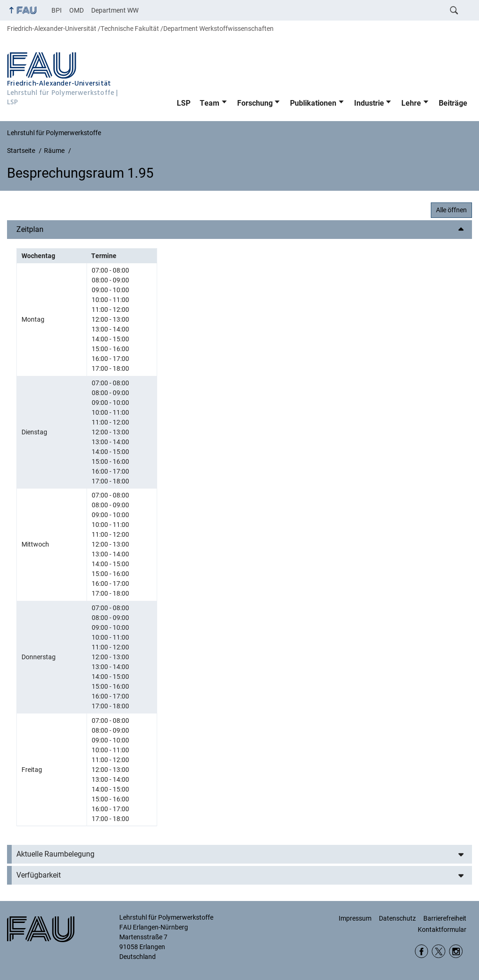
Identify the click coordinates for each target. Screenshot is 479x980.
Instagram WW (456, 951)
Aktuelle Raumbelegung (55, 854)
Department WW (115, 10)
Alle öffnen (451, 210)
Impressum (355, 918)
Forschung (255, 103)
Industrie (369, 103)
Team (210, 103)
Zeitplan (30, 229)
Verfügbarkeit (39, 875)
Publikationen (313, 103)
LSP (184, 103)
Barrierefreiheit (445, 918)
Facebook (422, 951)
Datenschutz (397, 918)
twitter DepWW (439, 951)
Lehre (411, 103)
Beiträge (453, 103)
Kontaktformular (442, 930)
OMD (76, 10)
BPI (57, 10)
